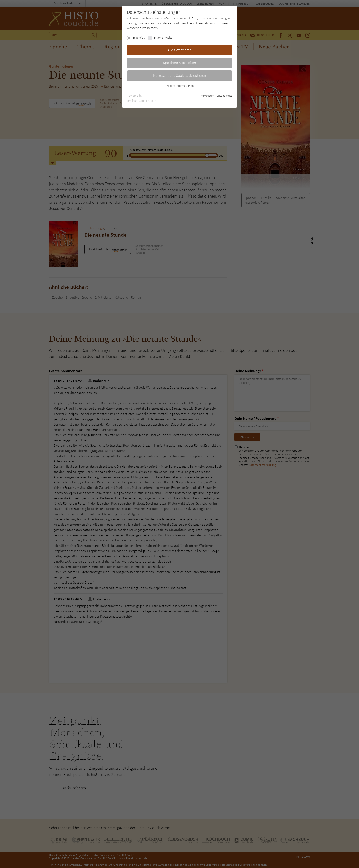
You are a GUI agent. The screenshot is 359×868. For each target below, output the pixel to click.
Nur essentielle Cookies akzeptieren (180, 75)
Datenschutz (224, 96)
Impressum (207, 96)
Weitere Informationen (179, 86)
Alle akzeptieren (179, 50)
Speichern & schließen (179, 63)
